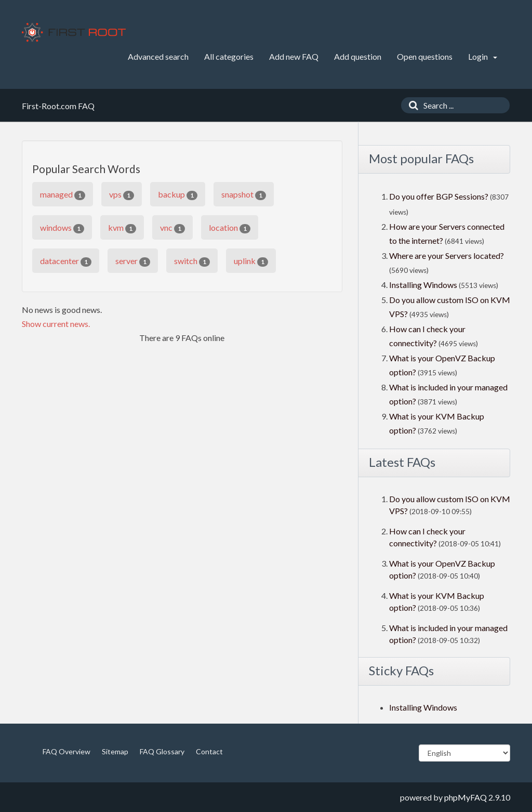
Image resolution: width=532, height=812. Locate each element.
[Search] (411, 105)
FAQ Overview (66, 751)
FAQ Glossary (162, 751)
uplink (251, 261)
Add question (358, 56)
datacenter (66, 261)
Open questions (425, 56)
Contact (209, 751)
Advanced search (158, 56)
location (230, 228)
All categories (229, 56)
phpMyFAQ (465, 797)
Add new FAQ (294, 56)
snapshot (244, 195)
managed (63, 195)
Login (483, 56)
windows (62, 228)
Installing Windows (424, 285)
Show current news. (56, 324)
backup (178, 195)
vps (122, 195)
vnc (172, 228)
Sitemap (115, 751)
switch (192, 261)
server (133, 261)
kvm (122, 228)
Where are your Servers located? (447, 256)
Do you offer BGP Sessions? (439, 196)
